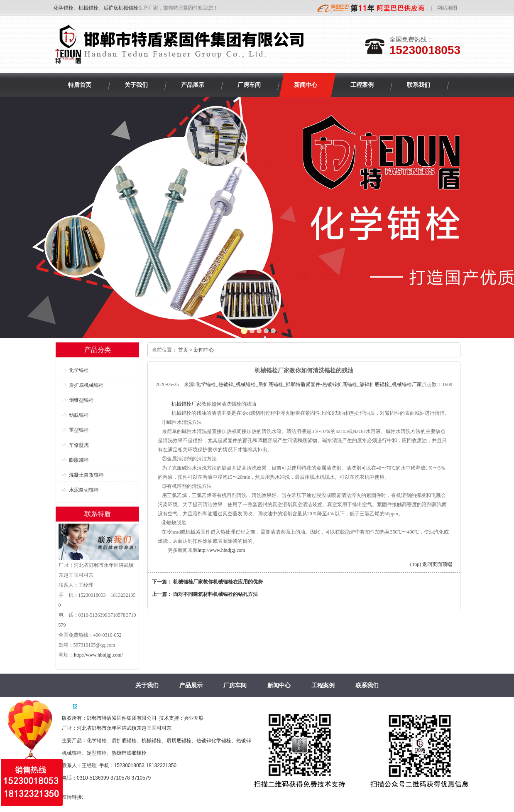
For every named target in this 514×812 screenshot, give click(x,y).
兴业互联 (194, 718)
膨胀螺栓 (79, 460)
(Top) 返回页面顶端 (431, 564)
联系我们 (367, 685)
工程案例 (323, 685)
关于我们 (147, 685)
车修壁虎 (79, 445)
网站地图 (447, 8)
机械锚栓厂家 (186, 404)
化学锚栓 (64, 8)
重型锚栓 (79, 430)
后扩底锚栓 (124, 741)
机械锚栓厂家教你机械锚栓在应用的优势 (218, 582)
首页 (183, 350)
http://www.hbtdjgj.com (222, 550)
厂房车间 (235, 685)
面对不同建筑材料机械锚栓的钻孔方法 (215, 594)
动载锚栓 (79, 415)
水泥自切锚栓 (84, 490)
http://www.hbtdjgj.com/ (98, 655)
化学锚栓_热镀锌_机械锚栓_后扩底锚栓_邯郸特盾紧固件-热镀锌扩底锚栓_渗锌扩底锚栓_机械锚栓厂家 (309, 384)
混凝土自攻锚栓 (86, 475)
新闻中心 (204, 350)
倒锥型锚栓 (81, 400)
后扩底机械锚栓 (121, 8)
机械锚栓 (88, 8)
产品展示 (191, 685)
